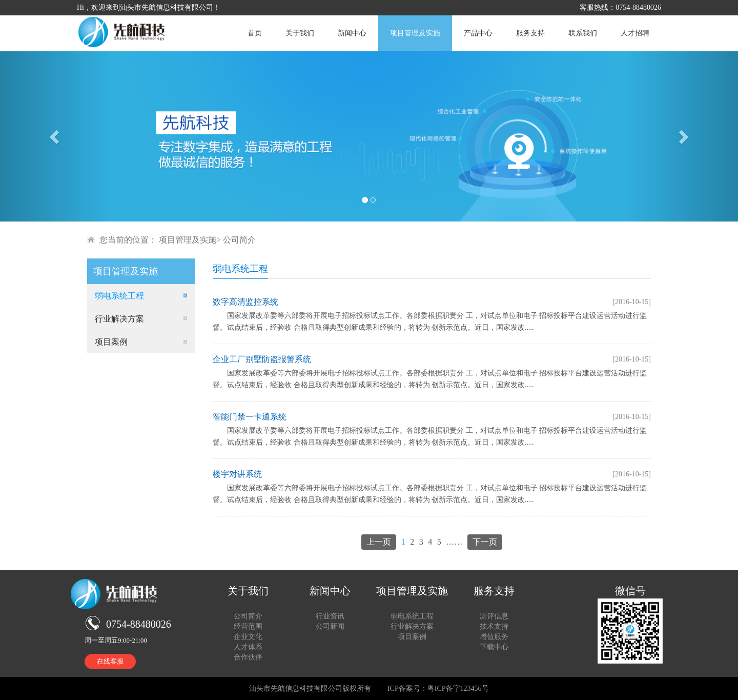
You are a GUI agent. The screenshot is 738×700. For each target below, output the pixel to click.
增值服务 (494, 637)
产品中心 (478, 33)
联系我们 (583, 33)
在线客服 (110, 661)
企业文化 (248, 637)
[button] (55, 136)
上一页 (379, 542)
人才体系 (248, 647)
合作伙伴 (248, 657)
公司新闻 (330, 626)
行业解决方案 (119, 319)
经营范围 (248, 626)
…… (454, 542)
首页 (255, 33)
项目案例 (111, 342)
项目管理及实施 (415, 33)
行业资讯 (330, 616)
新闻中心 (352, 33)
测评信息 (494, 616)
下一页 (485, 542)
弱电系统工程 (119, 296)
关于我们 (300, 33)
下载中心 (494, 647)
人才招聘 (635, 33)
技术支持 (494, 626)
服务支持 (530, 33)
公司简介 (239, 240)
